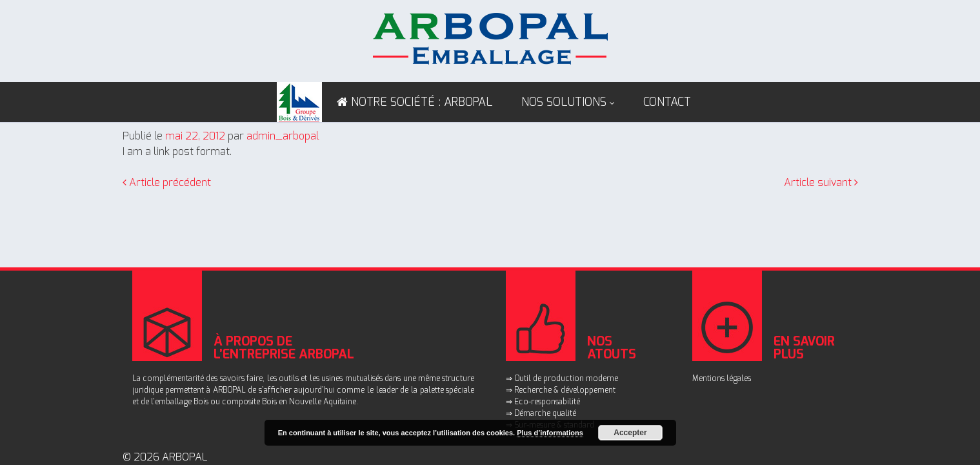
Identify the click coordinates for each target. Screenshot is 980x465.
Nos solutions (564, 102)
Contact (667, 102)
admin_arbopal (283, 136)
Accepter (630, 433)
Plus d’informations (550, 433)
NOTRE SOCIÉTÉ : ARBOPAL (422, 102)
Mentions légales (722, 378)
